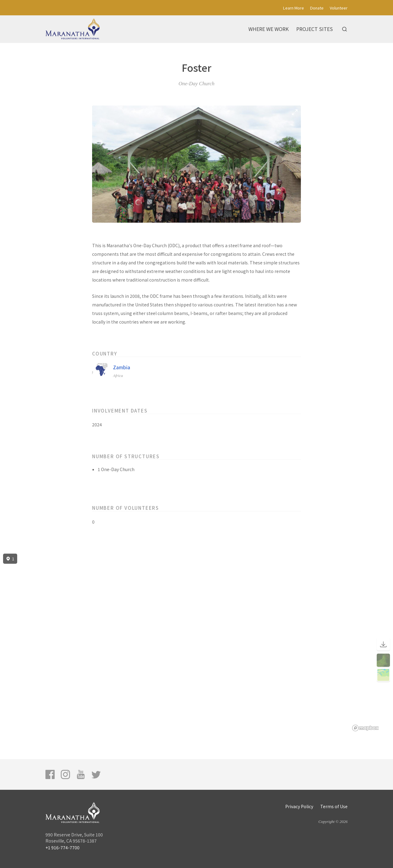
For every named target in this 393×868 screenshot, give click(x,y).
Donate (317, 8)
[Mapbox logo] (365, 728)
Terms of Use (334, 806)
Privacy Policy (299, 806)
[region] (196, 643)
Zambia (122, 367)
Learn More (294, 8)
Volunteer (339, 8)
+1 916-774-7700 (62, 847)
